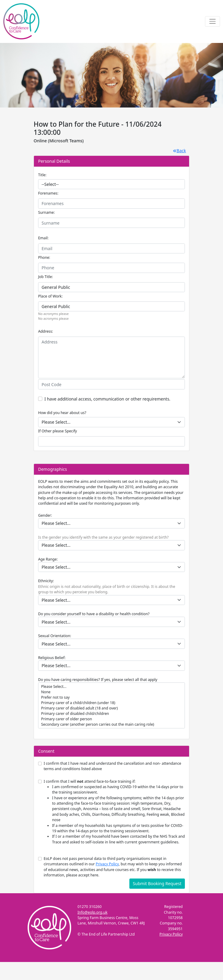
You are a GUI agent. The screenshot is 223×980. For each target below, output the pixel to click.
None (111, 692)
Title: (42, 175)
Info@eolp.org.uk (92, 912)
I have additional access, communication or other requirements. (107, 399)
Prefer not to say (111, 697)
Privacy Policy (107, 864)
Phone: (44, 257)
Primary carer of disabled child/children (111, 714)
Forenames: (48, 193)
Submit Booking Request (157, 883)
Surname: (46, 212)
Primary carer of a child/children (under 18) (111, 703)
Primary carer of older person (111, 719)
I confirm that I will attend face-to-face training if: (114, 812)
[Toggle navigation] (212, 21)
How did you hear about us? (62, 413)
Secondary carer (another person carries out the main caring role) (111, 724)
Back (179, 151)
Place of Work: (50, 296)
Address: (46, 331)
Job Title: (45, 277)
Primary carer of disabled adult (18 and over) (111, 708)
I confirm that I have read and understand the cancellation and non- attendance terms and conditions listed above (112, 766)
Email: (43, 238)
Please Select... (111, 687)
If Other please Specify (57, 431)
